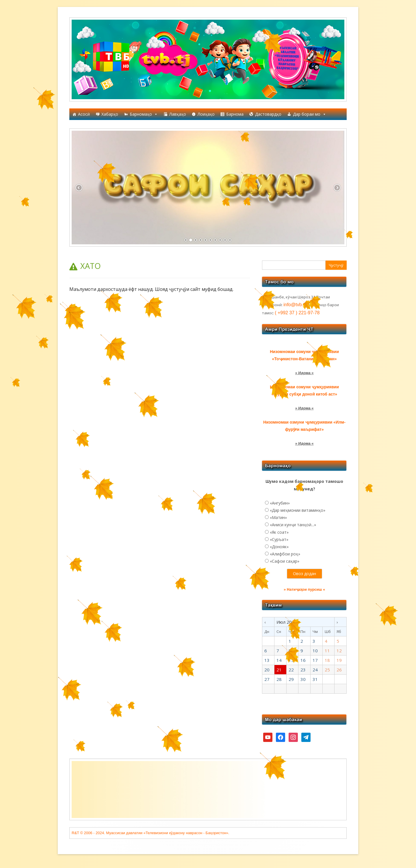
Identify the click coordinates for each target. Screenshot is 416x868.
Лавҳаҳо (178, 114)
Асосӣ (84, 114)
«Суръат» (279, 539)
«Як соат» (279, 532)
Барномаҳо (144, 114)
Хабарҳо (110, 114)
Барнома (235, 114)
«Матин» (278, 517)
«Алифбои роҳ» (285, 554)
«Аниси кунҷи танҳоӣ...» (293, 525)
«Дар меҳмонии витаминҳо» (298, 510)
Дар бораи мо (310, 114)
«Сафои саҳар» (285, 561)
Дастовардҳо (268, 114)
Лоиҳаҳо (206, 114)
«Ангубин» (280, 503)
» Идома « (304, 373)
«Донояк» (279, 547)
